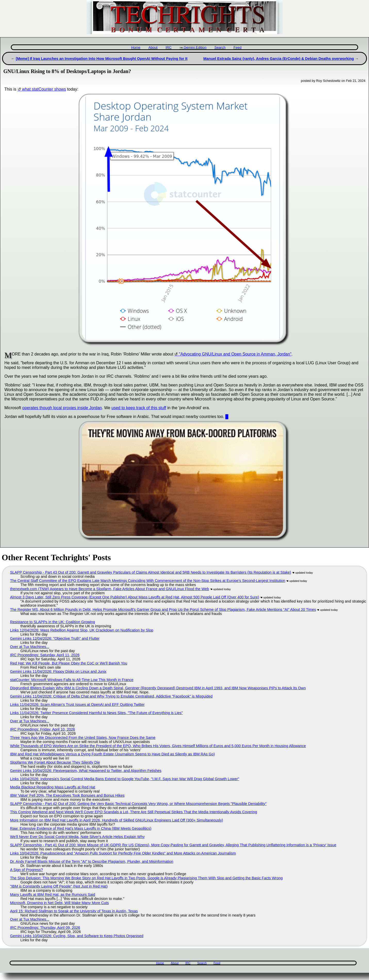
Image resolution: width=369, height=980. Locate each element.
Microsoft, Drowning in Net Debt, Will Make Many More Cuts (59, 903)
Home (136, 47)
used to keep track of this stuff (139, 408)
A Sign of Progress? (26, 870)
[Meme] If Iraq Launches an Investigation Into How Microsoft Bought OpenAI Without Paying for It (102, 59)
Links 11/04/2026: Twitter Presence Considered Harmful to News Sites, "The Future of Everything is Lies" (96, 713)
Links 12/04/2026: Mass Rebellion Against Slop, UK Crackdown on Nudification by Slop (82, 630)
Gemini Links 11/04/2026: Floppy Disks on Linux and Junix (58, 671)
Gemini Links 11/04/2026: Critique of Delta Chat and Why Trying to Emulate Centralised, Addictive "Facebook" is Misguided (111, 696)
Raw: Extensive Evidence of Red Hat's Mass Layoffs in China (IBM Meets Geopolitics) (81, 828)
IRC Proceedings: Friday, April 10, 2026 (43, 729)
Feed (237, 47)
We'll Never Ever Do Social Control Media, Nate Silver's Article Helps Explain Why (77, 837)
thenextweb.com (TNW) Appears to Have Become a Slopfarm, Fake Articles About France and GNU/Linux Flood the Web (110, 589)
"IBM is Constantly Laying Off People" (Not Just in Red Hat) (59, 886)
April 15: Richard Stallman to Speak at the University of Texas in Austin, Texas (74, 911)
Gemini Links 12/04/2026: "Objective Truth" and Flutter (55, 638)
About (153, 47)
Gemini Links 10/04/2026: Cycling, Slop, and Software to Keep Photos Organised (77, 936)
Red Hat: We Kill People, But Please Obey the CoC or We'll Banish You (69, 663)
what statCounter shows (44, 89)
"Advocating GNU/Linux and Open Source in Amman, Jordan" (235, 354)
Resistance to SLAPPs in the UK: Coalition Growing (53, 622)
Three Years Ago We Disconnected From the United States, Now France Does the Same (83, 738)
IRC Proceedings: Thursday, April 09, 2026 (45, 928)
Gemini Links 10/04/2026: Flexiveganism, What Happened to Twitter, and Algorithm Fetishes (86, 771)
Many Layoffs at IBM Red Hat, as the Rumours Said (53, 895)
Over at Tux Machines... (30, 647)
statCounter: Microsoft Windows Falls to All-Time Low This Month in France (72, 680)
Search (220, 47)
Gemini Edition (195, 47)
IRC (169, 47)
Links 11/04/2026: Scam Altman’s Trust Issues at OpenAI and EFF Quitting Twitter (77, 705)
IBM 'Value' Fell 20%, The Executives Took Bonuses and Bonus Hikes (67, 795)
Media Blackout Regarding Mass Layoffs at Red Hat (53, 787)
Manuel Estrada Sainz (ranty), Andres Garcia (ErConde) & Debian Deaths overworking (279, 59)
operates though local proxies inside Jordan (62, 408)
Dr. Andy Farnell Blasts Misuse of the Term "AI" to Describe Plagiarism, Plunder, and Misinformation (92, 862)
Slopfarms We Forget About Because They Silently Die (55, 762)
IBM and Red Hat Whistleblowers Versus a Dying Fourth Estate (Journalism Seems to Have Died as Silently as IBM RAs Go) (112, 754)
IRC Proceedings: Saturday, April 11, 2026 (45, 655)
